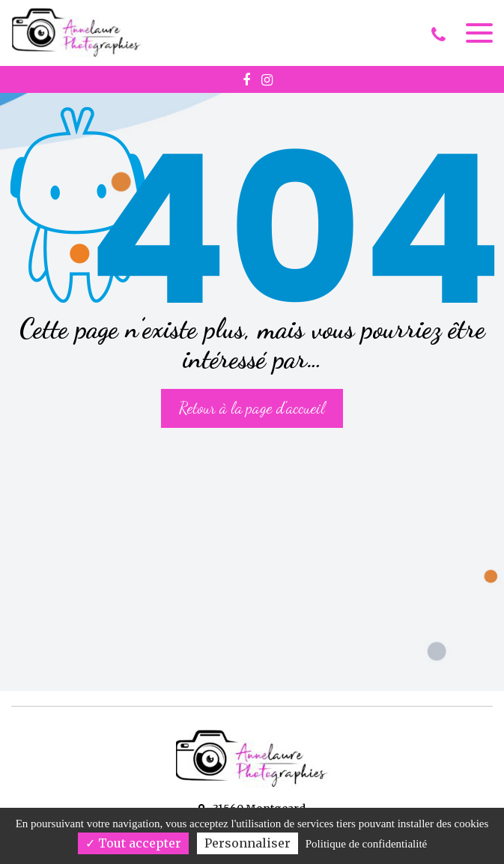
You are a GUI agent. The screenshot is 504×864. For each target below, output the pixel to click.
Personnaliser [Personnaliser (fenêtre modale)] (248, 843)
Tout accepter (133, 843)
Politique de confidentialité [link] (366, 844)
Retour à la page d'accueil (252, 408)
